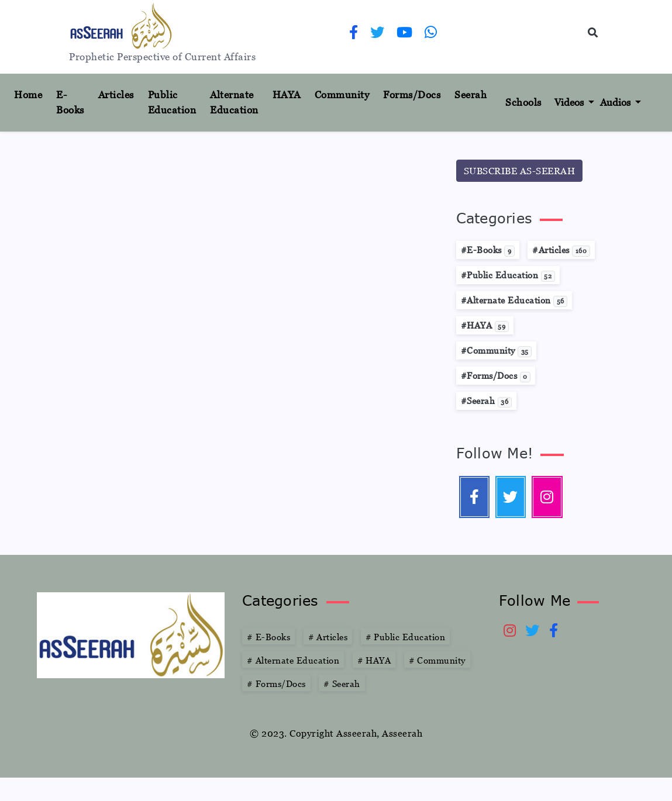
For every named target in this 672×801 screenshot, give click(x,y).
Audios (616, 102)
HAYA (287, 95)
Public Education (172, 102)
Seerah (471, 95)
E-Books (70, 102)
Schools (523, 102)
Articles (116, 95)
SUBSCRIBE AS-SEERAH (520, 171)
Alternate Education (234, 102)
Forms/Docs (412, 95)
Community (342, 95)
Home (33, 94)
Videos (570, 102)
